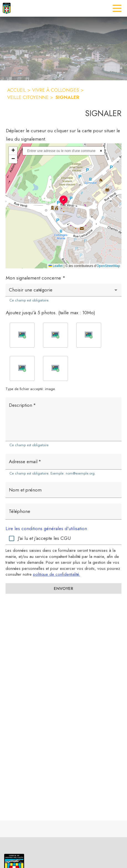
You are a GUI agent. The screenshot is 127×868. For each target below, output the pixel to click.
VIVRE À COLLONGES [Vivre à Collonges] (56, 90)
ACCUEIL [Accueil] (16, 90)
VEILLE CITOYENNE (28, 97)
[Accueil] (7, 8)
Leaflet (56, 266)
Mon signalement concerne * (36, 278)
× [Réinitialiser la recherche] (101, 151)
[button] (63, 200)
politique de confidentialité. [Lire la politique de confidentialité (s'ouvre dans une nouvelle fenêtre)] (57, 574)
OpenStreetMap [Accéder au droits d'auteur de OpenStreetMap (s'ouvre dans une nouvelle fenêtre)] (108, 266)
